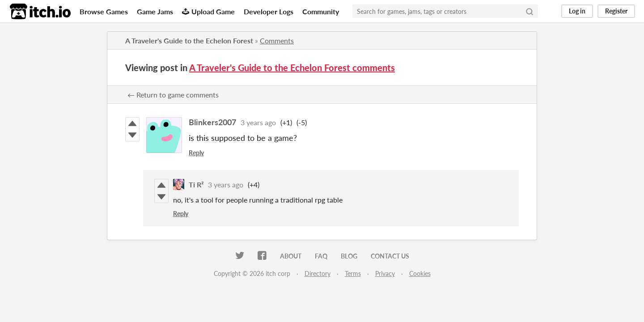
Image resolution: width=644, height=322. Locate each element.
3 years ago (258, 122)
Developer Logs (269, 11)
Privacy (385, 273)
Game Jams (155, 11)
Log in (577, 11)
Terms (353, 273)
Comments (277, 40)
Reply (196, 153)
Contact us (390, 256)
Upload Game (208, 11)
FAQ (321, 256)
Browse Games (104, 11)
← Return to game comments (173, 95)
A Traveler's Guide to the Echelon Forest (189, 40)
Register (616, 11)
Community (321, 11)
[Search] (530, 11)
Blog (349, 256)
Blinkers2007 (212, 122)
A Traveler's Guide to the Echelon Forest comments (292, 68)
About (291, 256)
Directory (318, 273)
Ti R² (196, 184)
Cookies (420, 273)
